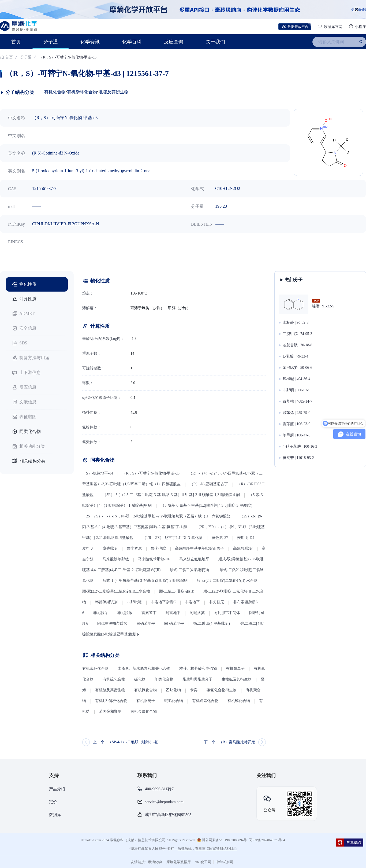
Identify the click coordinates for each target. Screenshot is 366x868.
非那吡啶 (134, 602)
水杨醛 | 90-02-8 (296, 323)
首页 (16, 42)
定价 (53, 802)
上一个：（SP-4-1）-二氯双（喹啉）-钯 (126, 742)
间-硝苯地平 (174, 624)
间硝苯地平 (146, 624)
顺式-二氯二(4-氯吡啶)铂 (190, 570)
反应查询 (174, 42)
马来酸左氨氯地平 (194, 559)
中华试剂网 (224, 862)
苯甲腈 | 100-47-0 (296, 435)
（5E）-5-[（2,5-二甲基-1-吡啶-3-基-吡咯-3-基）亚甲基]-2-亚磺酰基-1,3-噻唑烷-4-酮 (171, 495)
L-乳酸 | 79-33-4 (295, 356)
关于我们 (215, 42)
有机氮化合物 (145, 690)
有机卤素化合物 (205, 701)
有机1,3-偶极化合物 (111, 701)
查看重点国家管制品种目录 (216, 849)
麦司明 (88, 548)
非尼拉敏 (125, 613)
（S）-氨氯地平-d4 (98, 473)
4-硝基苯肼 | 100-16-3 (300, 446)
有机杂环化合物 (82, 92)
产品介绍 (57, 789)
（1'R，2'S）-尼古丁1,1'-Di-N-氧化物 (173, 538)
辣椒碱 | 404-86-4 (296, 379)
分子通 (51, 42)
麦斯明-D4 (246, 538)
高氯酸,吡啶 (243, 548)
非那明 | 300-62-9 (296, 390)
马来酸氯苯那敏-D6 (154, 559)
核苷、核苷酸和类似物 (198, 669)
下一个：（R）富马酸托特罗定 (229, 742)
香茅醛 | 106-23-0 (296, 424)
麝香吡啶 (110, 548)
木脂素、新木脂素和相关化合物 (144, 669)
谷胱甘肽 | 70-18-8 (297, 345)
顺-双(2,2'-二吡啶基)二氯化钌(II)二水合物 (116, 591)
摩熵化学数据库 (179, 862)
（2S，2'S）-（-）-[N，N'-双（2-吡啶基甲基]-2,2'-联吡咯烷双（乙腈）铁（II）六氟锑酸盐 (156, 516)
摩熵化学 (155, 862)
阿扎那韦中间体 (227, 613)
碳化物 (140, 679)
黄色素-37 (220, 538)
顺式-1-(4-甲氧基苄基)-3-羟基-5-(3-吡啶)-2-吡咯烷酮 (145, 581)
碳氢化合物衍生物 (222, 690)
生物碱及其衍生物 (237, 679)
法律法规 (185, 849)
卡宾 (194, 690)
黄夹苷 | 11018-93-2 (298, 458)
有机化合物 (55, 92)
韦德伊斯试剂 (106, 602)
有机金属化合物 (144, 711)
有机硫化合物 (114, 679)
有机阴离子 (235, 669)
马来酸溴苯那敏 (116, 559)
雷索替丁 (149, 613)
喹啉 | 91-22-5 (323, 306)
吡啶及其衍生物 (114, 92)
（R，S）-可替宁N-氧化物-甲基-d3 (151, 473)
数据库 (55, 815)
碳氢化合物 (174, 701)
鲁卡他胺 (158, 548)
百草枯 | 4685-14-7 (297, 401)
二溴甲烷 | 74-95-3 (297, 334)
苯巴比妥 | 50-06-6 (297, 368)
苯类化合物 (164, 679)
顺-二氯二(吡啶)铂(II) (177, 591)
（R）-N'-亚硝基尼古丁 (209, 484)
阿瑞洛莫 (197, 613)
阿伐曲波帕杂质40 (112, 624)
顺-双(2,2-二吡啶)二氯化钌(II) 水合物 (227, 581)
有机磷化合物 (239, 701)
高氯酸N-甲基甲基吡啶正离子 (199, 548)
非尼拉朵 (101, 613)
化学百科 (132, 42)
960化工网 (203, 862)
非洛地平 (192, 602)
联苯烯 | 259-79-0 (296, 413)
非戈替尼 (216, 602)
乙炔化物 (174, 690)
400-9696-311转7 (159, 789)
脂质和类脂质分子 (197, 679)
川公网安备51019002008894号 (222, 840)
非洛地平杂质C (163, 602)
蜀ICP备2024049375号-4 (267, 840)
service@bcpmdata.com (164, 802)
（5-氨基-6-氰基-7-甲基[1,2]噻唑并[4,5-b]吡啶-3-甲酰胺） (208, 505)
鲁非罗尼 (134, 548)
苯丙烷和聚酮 (110, 711)
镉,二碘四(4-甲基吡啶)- (212, 624)
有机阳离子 (146, 701)
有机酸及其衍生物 (110, 690)
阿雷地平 (173, 613)
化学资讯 (90, 42)
